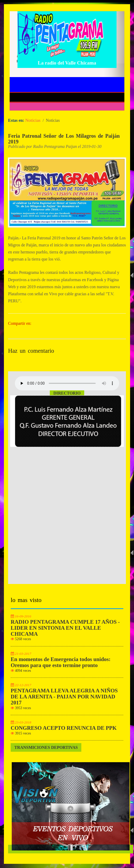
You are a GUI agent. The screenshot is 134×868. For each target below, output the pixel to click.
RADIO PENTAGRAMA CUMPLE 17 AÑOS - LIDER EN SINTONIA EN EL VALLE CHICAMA (65, 628)
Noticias (33, 120)
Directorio (67, 393)
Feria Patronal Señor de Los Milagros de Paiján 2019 (64, 139)
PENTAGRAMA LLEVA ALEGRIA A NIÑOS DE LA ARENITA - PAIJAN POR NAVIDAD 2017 (64, 697)
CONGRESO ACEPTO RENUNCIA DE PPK (64, 728)
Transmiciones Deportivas (46, 747)
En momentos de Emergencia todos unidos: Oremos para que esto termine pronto (61, 662)
